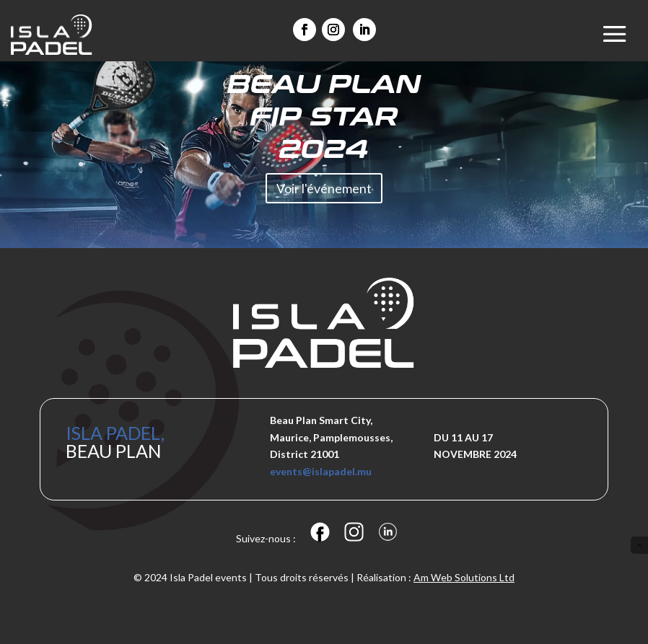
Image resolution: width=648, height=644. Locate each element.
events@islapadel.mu (321, 471)
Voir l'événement (324, 191)
